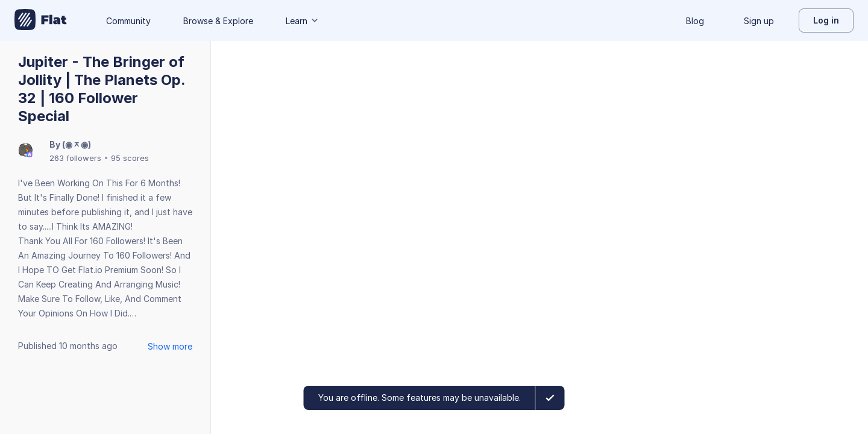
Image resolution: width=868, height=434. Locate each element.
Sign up (759, 21)
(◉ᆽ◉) (77, 144)
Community (128, 21)
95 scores (130, 158)
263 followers (75, 158)
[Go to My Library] (41, 20)
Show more (170, 346)
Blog (695, 21)
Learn (303, 21)
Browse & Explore (218, 21)
